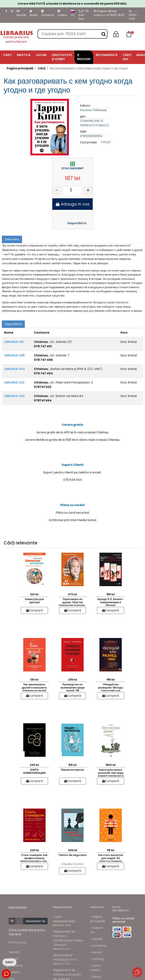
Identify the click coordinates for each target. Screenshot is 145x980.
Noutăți (21, 13)
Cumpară (34, 623)
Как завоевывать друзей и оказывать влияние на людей (34, 699)
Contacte (48, 13)
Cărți (42, 68)
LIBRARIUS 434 (14, 396)
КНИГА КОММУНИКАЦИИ (34, 784)
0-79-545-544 (84, 15)
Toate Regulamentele (64, 931)
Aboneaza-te (35, 934)
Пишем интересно (73, 782)
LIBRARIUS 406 (14, 355)
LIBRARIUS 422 (14, 382)
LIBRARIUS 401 (14, 342)
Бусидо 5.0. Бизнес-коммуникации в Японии (111, 614)
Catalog (97, 971)
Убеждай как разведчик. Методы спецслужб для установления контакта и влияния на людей (111, 699)
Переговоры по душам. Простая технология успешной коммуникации (72, 614)
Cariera (62, 13)
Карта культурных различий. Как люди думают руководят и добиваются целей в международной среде (111, 785)
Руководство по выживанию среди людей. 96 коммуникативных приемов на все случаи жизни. (72, 699)
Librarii (34, 13)
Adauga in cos (73, 204)
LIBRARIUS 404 (14, 369)
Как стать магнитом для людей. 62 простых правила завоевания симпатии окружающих (111, 870)
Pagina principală (20, 68)
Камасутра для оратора (34, 613)
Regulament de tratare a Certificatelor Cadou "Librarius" (68, 951)
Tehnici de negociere (72, 867)
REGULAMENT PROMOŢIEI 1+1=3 (65, 970)
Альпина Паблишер (93, 110)
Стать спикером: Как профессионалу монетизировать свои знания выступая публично (34, 870)
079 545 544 (17, 955)
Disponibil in (77, 223)
